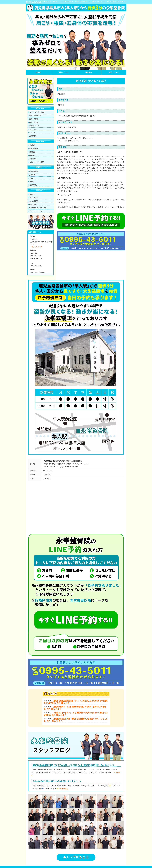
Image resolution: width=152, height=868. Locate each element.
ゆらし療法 (33, 204)
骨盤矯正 (32, 145)
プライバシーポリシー (37, 211)
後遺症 (32, 178)
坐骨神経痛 (33, 136)
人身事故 (32, 175)
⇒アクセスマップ (36, 247)
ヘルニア (32, 133)
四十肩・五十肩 (34, 126)
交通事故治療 (34, 171)
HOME (38, 72)
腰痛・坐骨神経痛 (35, 116)
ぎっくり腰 (33, 129)
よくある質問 (34, 201)
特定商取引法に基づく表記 (38, 208)
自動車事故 (33, 185)
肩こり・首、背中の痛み (37, 112)
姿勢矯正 (32, 152)
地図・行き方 (114, 72)
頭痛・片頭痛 (34, 122)
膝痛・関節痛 (34, 119)
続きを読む (64, 789)
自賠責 (32, 182)
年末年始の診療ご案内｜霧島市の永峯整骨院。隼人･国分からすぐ (57, 781)
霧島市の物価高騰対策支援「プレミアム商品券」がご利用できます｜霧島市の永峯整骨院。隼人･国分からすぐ (74, 765)
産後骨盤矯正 (34, 149)
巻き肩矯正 (33, 159)
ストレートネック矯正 (37, 162)
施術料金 (89, 72)
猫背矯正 (32, 155)
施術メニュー (63, 72)
